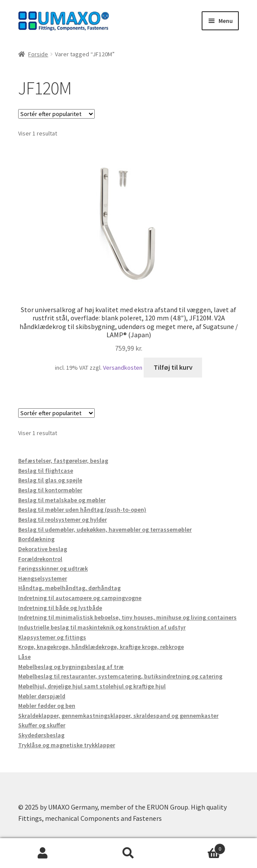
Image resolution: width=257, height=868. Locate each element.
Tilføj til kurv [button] (173, 367)
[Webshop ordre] (56, 114)
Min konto (43, 853)
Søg (128, 853)
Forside (38, 54)
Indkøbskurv (198, 847)
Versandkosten (123, 368)
